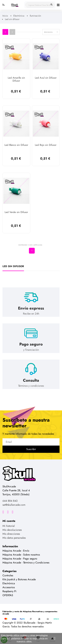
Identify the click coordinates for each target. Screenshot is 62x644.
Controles (8, 575)
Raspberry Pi (9, 591)
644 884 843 (10, 501)
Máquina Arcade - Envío (16, 551)
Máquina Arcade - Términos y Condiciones (26, 563)
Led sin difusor (13, 267)
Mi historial (9, 526)
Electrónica (9, 583)
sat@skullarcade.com (14, 505)
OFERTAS (8, 595)
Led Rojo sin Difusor (46, 145)
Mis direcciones (11, 534)
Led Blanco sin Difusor (16, 145)
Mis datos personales (14, 538)
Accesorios (9, 587)
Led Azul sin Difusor (46, 78)
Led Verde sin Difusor (16, 212)
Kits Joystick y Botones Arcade (19, 579)
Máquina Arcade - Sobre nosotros (21, 555)
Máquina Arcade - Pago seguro (20, 559)
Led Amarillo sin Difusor (16, 79)
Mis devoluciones (12, 530)
